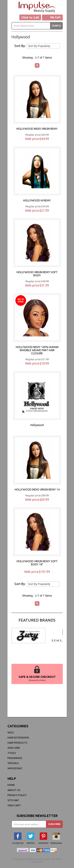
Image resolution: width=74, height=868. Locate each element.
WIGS (11, 732)
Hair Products (17, 743)
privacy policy (17, 795)
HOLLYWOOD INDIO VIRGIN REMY (37, 129)
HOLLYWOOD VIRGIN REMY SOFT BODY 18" (37, 563)
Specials (13, 763)
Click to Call (30, 17)
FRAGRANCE (15, 758)
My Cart (55, 17)
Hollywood (37, 425)
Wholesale (15, 768)
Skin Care (14, 748)
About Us (14, 790)
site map (13, 800)
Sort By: (20, 46)
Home (11, 785)
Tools (12, 753)
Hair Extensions (18, 738)
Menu (14, 18)
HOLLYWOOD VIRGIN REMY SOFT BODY (37, 274)
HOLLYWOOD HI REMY (37, 200)
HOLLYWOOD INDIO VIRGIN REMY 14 (37, 490)
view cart (14, 805)
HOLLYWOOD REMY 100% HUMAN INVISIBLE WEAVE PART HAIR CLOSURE (37, 350)
